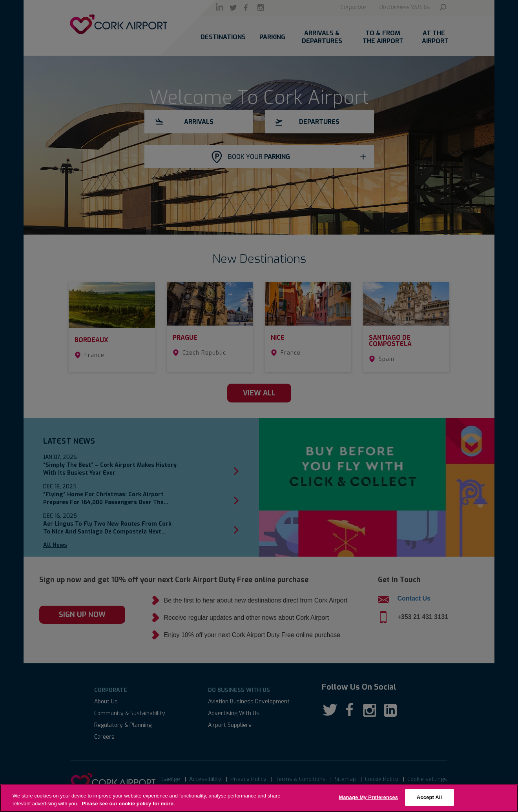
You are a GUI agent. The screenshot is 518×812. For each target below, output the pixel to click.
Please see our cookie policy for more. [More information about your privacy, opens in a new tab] (128, 804)
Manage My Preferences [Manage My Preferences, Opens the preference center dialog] (368, 797)
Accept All (429, 797)
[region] (259, 798)
